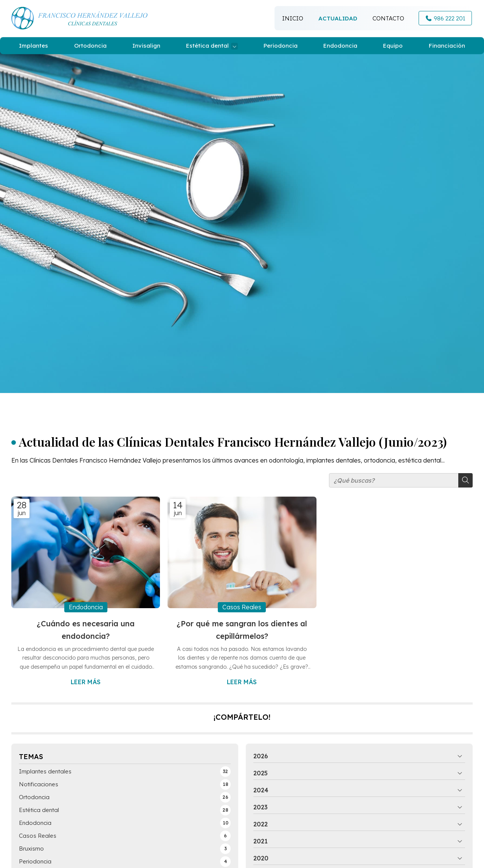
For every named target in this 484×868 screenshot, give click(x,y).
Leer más (86, 682)
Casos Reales (242, 607)
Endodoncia (86, 607)
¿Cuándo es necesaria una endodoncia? (86, 630)
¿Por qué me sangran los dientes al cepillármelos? (242, 630)
